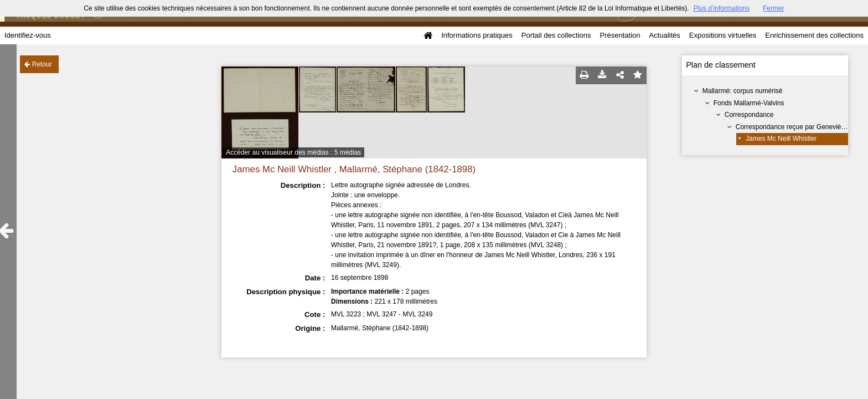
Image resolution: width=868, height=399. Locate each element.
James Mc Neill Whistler (781, 139)
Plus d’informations (722, 8)
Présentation (620, 35)
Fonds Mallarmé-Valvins (749, 103)
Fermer (774, 8)
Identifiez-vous (28, 35)
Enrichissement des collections (814, 35)
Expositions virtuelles (723, 35)
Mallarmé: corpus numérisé (743, 91)
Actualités (664, 35)
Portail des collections (556, 35)
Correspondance (749, 115)
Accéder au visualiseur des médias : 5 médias (293, 152)
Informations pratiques (477, 35)
